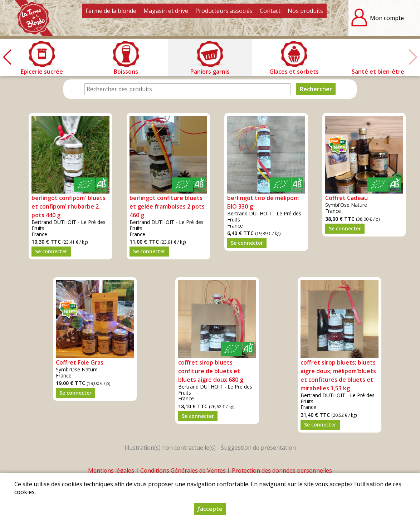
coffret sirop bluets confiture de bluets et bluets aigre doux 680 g (211, 371)
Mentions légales (111, 470)
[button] (7, 57)
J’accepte (210, 509)
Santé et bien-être (378, 72)
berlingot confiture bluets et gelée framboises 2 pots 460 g (167, 206)
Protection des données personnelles (282, 470)
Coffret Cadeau (346, 198)
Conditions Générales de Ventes (183, 470)
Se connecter (51, 251)
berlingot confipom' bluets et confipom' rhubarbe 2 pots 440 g (69, 206)
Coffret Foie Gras (80, 362)
